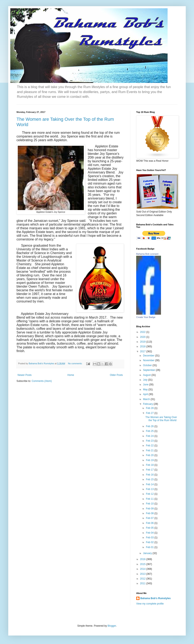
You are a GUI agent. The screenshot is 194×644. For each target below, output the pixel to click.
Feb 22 (150, 446)
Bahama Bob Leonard (147, 254)
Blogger (112, 626)
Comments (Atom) (42, 381)
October (148, 365)
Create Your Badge (146, 317)
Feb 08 (150, 513)
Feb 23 (150, 441)
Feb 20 (150, 455)
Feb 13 (150, 489)
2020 (143, 337)
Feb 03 (150, 538)
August (147, 375)
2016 (143, 559)
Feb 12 (150, 494)
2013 (143, 574)
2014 (143, 569)
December (149, 356)
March (147, 399)
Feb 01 (150, 547)
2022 (143, 332)
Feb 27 (150, 413)
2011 (143, 583)
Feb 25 (150, 431)
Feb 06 (150, 523)
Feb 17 (150, 470)
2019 (143, 342)
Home (71, 375)
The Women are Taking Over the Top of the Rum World (161, 419)
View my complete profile (150, 604)
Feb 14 (150, 484)
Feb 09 (150, 509)
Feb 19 (150, 460)
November (149, 360)
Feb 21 (150, 450)
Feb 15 (150, 479)
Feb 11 (150, 499)
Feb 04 (150, 533)
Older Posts (116, 375)
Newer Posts (25, 375)
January (148, 553)
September (149, 370)
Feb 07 (150, 518)
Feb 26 (150, 426)
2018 (143, 346)
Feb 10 (150, 504)
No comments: (75, 363)
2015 (143, 564)
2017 (143, 351)
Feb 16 (150, 475)
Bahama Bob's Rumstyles (156, 598)
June (146, 385)
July (146, 380)
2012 (143, 579)
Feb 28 (150, 408)
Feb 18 (150, 465)
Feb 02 (150, 542)
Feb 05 (150, 528)
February (148, 404)
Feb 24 (150, 436)
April (146, 394)
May (146, 390)
